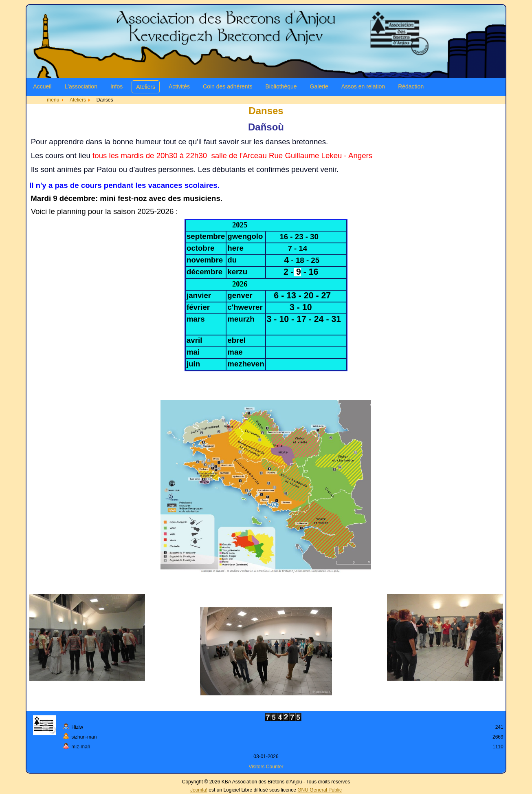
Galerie (319, 86)
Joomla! (199, 790)
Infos (117, 86)
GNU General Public (320, 790)
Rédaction (411, 86)
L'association (81, 86)
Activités (179, 86)
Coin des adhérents (228, 86)
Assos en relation (363, 86)
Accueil (42, 86)
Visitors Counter (266, 767)
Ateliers (146, 87)
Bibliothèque (281, 86)
